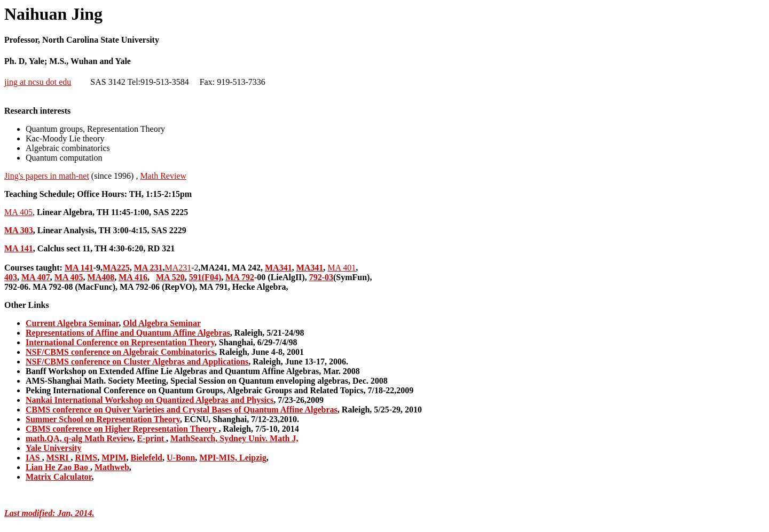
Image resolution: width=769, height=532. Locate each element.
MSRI (59, 458)
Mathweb (112, 467)
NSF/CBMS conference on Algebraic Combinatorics (120, 352)
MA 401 (342, 268)
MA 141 (19, 248)
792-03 (321, 277)
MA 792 (240, 277)
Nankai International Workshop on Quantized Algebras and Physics (150, 400)
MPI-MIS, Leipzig (233, 458)
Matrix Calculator (58, 477)
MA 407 (36, 277)
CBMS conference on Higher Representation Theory (122, 429)
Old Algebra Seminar (162, 323)
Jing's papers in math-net (47, 176)
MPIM (114, 458)
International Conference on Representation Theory (120, 342)
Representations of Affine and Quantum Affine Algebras (128, 333)
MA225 (116, 268)
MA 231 (148, 268)
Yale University (53, 448)
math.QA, (45, 438)
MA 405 (18, 212)
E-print (151, 438)
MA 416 (133, 277)
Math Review (163, 176)
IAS (34, 458)
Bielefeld (146, 458)
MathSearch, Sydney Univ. (220, 438)
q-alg (74, 438)
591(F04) (205, 277)
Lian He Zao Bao (58, 467)
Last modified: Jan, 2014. (49, 513)
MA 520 (170, 277)
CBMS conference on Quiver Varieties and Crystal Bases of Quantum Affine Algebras (182, 410)
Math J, (284, 438)
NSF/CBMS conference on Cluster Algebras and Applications (137, 362)
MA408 (101, 277)
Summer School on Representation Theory (103, 419)
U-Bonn (181, 458)
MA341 (278, 268)
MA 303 (19, 230)
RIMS (86, 458)
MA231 (178, 268)
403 (11, 277)
